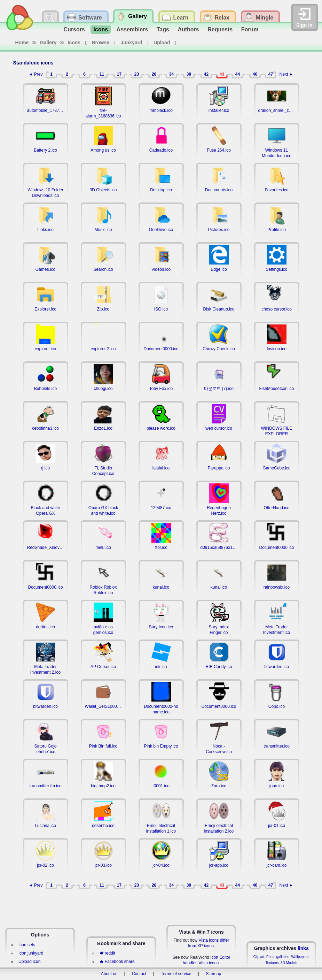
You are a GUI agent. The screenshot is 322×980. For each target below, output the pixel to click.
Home (22, 43)
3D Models (289, 963)
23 (137, 74)
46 (255, 74)
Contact (139, 974)
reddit (107, 953)
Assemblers (132, 29)
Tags (163, 29)
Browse (101, 43)
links (303, 948)
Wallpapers (300, 957)
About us (109, 974)
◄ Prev (36, 74)
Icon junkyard (31, 953)
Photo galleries (278, 957)
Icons (101, 29)
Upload (162, 43)
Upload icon (29, 962)
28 (154, 74)
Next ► (286, 74)
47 (271, 74)
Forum (250, 29)
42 (206, 74)
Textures (272, 963)
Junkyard (131, 43)
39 (189, 74)
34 (171, 74)
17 (119, 74)
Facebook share (117, 962)
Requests (220, 29)
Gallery (48, 43)
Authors (188, 29)
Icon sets (27, 945)
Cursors (74, 29)
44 (238, 74)
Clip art (259, 957)
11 (102, 74)
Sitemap (213, 974)
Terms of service (176, 974)
